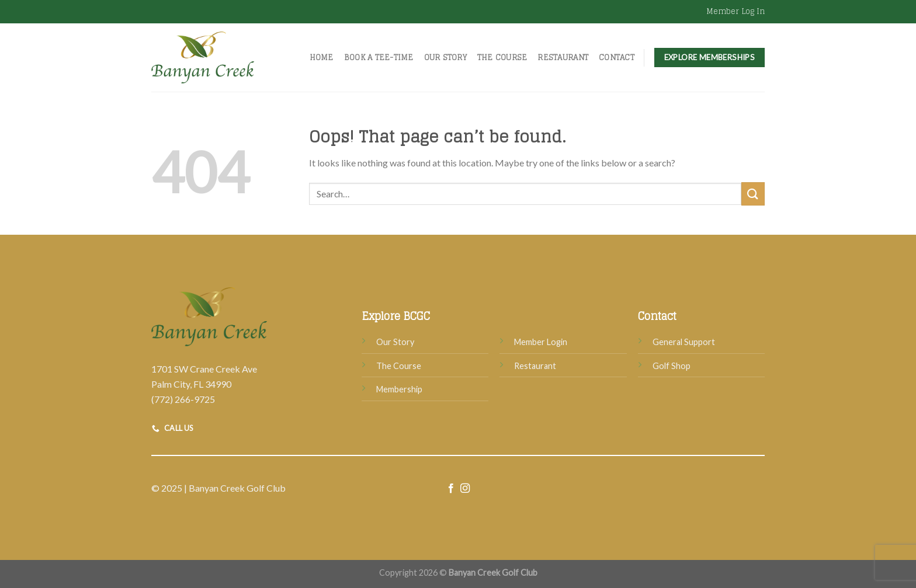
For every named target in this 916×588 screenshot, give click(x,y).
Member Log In (735, 11)
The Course (502, 58)
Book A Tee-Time (379, 58)
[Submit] (753, 194)
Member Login (541, 342)
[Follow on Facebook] (451, 489)
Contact (617, 58)
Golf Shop (672, 366)
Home (322, 58)
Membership (399, 389)
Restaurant (563, 58)
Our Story (445, 58)
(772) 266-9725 (183, 399)
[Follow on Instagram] (465, 489)
